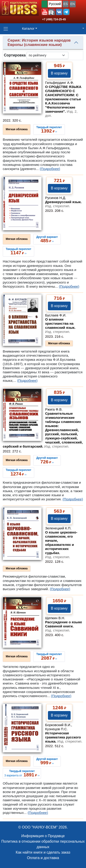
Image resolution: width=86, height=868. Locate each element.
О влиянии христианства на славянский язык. (60, 325)
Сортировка (15, 55)
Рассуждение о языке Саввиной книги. (64, 626)
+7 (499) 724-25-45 (54, 19)
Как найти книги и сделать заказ (43, 852)
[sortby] (47, 55)
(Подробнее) (50, 169)
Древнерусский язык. (63, 204)
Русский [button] (55, 4)
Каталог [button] (28, 28)
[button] (45, 12)
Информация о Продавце (43, 836)
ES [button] (66, 4)
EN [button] (73, 4)
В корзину (59, 73)
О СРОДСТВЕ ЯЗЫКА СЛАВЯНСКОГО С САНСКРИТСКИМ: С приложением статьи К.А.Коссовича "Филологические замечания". (63, 101)
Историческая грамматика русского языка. (64, 737)
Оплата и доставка (43, 858)
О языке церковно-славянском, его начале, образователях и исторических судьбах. (61, 545)
